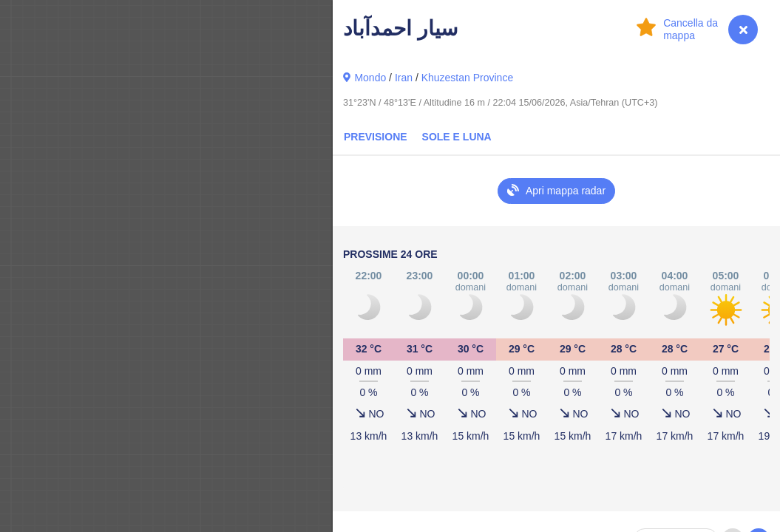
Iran (404, 78)
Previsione (376, 137)
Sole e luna (457, 137)
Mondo (370, 78)
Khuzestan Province (468, 78)
